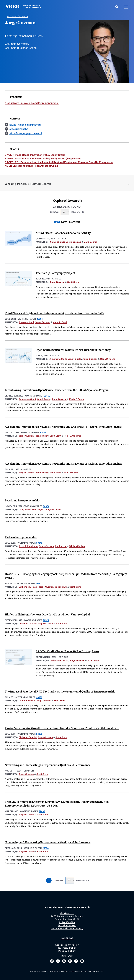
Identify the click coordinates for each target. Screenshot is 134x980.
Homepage (67, 938)
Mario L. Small (91, 242)
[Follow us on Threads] (70, 961)
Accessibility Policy (67, 945)
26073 (39, 734)
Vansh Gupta (75, 359)
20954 (46, 848)
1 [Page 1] (49, 880)
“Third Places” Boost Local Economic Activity (63, 233)
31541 (43, 432)
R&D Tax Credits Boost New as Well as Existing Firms (67, 651)
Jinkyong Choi (57, 242)
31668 (47, 396)
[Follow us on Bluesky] (64, 961)
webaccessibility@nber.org (67, 928)
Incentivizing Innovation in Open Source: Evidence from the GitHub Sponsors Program (57, 390)
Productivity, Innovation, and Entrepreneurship (32, 103)
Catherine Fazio (27, 701)
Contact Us (67, 913)
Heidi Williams (71, 473)
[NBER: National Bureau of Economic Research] (25, 8)
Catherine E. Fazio (28, 587)
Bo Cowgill (37, 509)
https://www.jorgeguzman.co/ (25, 133)
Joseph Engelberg (28, 546)
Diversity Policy (67, 948)
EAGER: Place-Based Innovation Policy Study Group (35, 155)
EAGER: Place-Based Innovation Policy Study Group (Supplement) (43, 159)
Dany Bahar (25, 509)
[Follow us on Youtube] (82, 961)
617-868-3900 (67, 922)
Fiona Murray (42, 436)
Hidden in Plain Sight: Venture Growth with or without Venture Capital (47, 614)
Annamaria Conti (58, 359)
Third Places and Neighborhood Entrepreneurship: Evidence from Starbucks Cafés (55, 313)
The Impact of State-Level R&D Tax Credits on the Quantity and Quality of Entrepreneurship (60, 691)
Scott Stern (73, 282)
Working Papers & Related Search (28, 184)
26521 (46, 620)
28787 (39, 583)
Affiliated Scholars (18, 16)
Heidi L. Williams (72, 436)
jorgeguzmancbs (18, 129)
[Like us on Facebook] (76, 961)
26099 (39, 697)
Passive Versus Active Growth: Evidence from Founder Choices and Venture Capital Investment (62, 728)
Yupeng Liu (61, 587)
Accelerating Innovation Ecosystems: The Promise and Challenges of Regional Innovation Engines (64, 427)
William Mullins (77, 546)
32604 (40, 319)
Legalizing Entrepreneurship (22, 500)
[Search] (117, 7)
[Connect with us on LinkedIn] (58, 961)
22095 (42, 811)
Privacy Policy (67, 951)
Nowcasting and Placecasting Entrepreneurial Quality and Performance (48, 765)
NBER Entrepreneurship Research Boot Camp (31, 166)
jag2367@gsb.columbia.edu (25, 125)
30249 (39, 543)
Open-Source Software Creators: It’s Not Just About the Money (73, 350)
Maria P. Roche (108, 359)
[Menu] (126, 7)
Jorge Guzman (73, 242)
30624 (46, 506)
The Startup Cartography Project (55, 273)
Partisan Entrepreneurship (21, 537)
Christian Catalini (28, 624)
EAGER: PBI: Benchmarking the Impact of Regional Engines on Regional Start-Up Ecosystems (59, 162)
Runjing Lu (61, 546)
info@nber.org (67, 925)
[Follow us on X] (52, 961)
